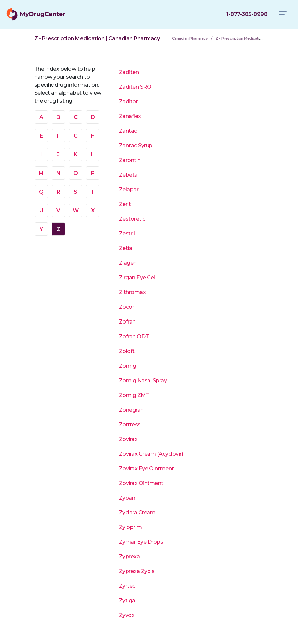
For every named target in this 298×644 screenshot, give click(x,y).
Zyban (127, 498)
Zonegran (131, 410)
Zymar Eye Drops (141, 542)
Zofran (127, 322)
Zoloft (127, 351)
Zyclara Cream (137, 512)
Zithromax (132, 292)
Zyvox (127, 615)
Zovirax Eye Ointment (147, 468)
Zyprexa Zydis (137, 571)
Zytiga (127, 600)
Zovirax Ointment (141, 483)
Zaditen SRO (135, 87)
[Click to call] (247, 14)
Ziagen (128, 263)
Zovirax (128, 439)
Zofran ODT (134, 336)
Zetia (126, 248)
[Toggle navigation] (283, 14)
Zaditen (129, 72)
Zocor (127, 307)
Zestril (127, 234)
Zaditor (128, 102)
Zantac (128, 131)
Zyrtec (127, 586)
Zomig (128, 366)
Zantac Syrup (136, 146)
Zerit (125, 204)
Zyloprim (130, 527)
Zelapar (129, 190)
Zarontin (130, 160)
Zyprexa (129, 556)
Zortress (130, 424)
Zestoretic (132, 219)
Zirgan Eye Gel (137, 278)
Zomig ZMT (134, 395)
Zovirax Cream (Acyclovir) (151, 454)
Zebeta (128, 175)
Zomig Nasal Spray (143, 380)
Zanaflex (130, 116)
